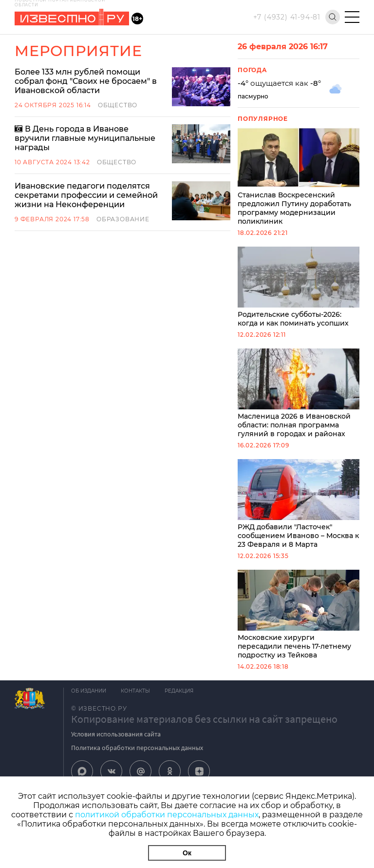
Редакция (179, 691)
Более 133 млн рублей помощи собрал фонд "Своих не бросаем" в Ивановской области (86, 81)
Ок (187, 853)
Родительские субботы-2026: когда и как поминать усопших (299, 287)
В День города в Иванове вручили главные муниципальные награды (85, 138)
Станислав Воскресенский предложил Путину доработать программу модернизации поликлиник (299, 176)
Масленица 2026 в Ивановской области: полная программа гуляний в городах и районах (299, 393)
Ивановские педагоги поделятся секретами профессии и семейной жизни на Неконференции (86, 195)
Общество (118, 105)
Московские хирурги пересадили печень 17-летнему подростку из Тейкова (299, 615)
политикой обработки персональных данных (167, 815)
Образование (123, 219)
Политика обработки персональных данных (137, 748)
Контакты (135, 691)
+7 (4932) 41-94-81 (287, 17)
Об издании (89, 691)
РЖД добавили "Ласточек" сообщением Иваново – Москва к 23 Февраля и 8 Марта (299, 504)
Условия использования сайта (116, 734)
